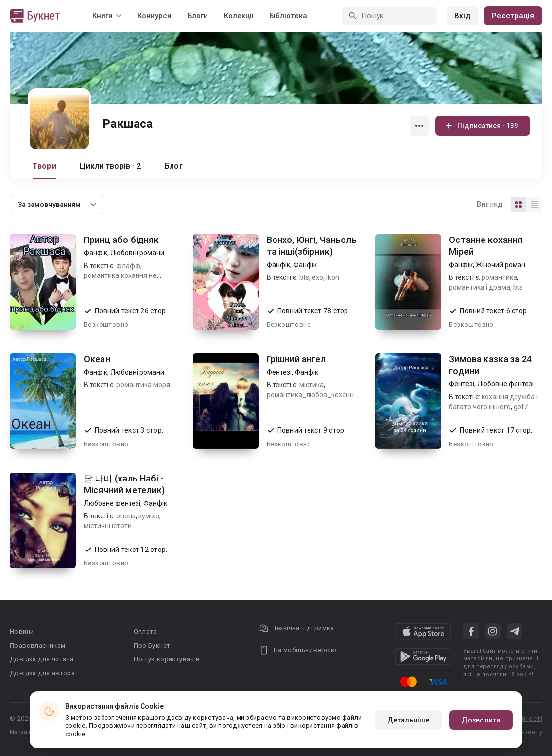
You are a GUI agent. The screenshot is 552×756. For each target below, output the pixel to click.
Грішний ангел (296, 359)
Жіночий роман (500, 265)
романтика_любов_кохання (312, 395)
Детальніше (408, 720)
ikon (333, 277)
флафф (128, 266)
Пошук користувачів (167, 659)
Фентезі (279, 372)
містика (311, 385)
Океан (97, 359)
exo (318, 277)
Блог (174, 166)
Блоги (198, 16)
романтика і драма (480, 287)
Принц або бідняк (121, 240)
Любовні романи (137, 253)
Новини (22, 632)
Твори (44, 166)
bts (304, 277)
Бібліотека (288, 16)
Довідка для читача (42, 659)
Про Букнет (152, 645)
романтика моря (143, 385)
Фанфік (96, 253)
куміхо (149, 516)
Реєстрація (513, 16)
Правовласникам (38, 645)
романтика (499, 277)
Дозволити (481, 720)
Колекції (239, 16)
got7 (521, 407)
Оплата (145, 632)
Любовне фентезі (505, 384)
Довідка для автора (42, 673)
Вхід (462, 16)
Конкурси (155, 16)
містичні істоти (108, 526)
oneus (126, 516)
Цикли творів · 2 (110, 166)
